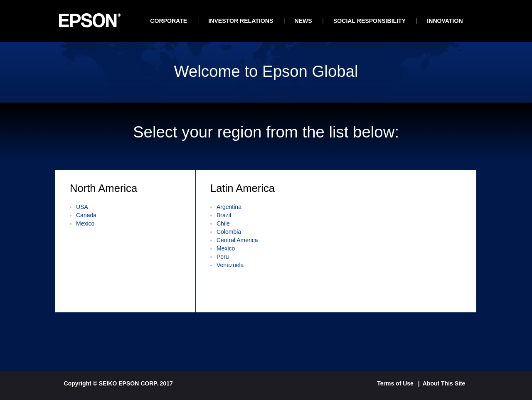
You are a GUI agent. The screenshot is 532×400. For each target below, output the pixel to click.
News (303, 21)
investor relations (241, 21)
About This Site (444, 383)
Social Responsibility (369, 21)
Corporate (169, 21)
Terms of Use (395, 383)
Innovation (445, 21)
